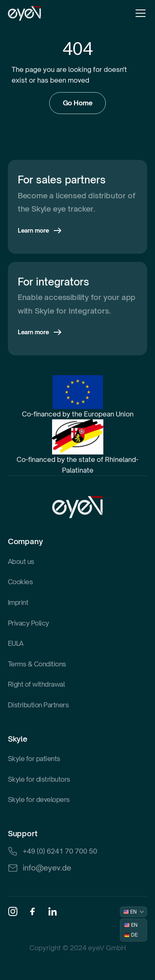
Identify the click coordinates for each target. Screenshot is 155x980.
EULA (16, 643)
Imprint (18, 602)
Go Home (78, 103)
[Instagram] (13, 911)
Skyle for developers (39, 799)
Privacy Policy (29, 623)
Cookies (20, 582)
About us (21, 561)
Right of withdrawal (36, 684)
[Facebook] (33, 911)
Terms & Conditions (37, 664)
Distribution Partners (38, 705)
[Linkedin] (52, 911)
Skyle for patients (34, 759)
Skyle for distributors (39, 779)
